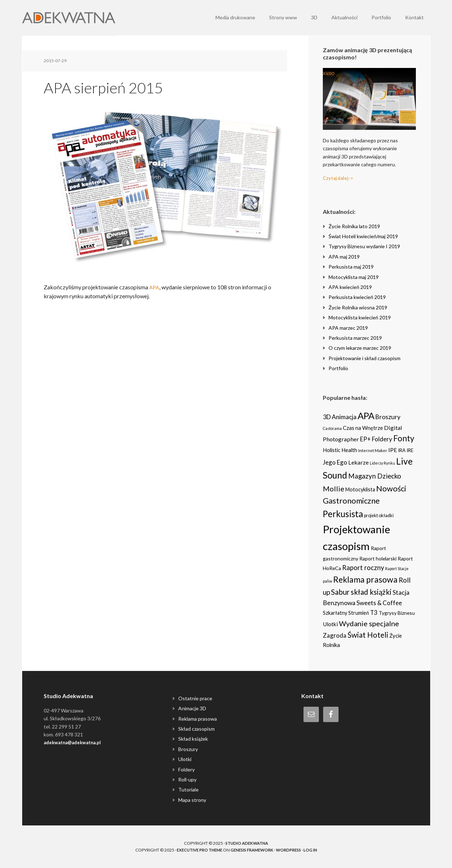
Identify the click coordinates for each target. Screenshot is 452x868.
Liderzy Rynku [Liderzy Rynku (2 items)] (382, 463)
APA (155, 287)
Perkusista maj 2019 (351, 267)
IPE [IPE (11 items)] (393, 450)
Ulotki (185, 759)
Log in (316, 850)
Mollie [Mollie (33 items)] (334, 489)
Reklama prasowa (198, 719)
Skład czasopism (196, 729)
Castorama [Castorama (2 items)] (332, 428)
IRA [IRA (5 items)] (402, 450)
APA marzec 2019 (348, 328)
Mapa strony (192, 800)
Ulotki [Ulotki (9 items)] (330, 624)
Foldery (186, 769)
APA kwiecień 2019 (350, 287)
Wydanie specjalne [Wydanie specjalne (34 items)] (369, 623)
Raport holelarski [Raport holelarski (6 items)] (378, 558)
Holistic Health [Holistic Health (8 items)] (340, 450)
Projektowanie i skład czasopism (364, 358)
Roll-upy (187, 779)
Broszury (188, 749)
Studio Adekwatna (247, 843)
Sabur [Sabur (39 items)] (340, 592)
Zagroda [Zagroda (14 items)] (335, 635)
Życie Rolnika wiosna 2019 (358, 307)
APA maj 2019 (344, 257)
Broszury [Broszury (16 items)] (388, 417)
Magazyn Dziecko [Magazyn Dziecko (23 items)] (375, 476)
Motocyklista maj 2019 (354, 277)
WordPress (293, 850)
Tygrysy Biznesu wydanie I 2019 (364, 246)
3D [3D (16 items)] (327, 417)
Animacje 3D (192, 708)
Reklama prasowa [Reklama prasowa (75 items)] (365, 579)
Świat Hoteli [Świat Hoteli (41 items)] (368, 635)
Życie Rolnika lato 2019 (354, 226)
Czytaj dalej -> (340, 178)
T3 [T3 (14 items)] (374, 612)
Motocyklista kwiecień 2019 (360, 317)
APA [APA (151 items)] (366, 416)
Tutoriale (188, 789)
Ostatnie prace (195, 698)
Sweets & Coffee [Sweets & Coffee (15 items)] (379, 603)
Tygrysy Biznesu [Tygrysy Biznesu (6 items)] (397, 613)
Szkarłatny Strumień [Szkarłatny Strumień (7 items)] (346, 613)
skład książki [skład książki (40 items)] (371, 592)
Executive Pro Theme (195, 850)
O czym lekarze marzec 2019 (360, 348)
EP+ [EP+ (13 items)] (365, 439)
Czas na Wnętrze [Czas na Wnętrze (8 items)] (363, 428)
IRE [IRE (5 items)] (410, 450)
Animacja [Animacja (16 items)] (344, 417)
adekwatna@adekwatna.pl (76, 742)
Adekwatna (69, 18)
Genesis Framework (253, 850)
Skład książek (193, 739)
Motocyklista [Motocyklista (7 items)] (360, 489)
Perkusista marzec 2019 (355, 338)
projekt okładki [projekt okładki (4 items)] (379, 516)
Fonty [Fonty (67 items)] (404, 438)
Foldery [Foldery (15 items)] (382, 439)
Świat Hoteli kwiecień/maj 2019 (363, 236)
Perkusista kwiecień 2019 (357, 297)
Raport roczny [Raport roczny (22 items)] (363, 568)
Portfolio (338, 368)
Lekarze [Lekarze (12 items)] (358, 462)
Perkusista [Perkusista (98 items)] (343, 514)
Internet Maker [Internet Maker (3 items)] (373, 450)
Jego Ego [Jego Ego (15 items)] (335, 462)
